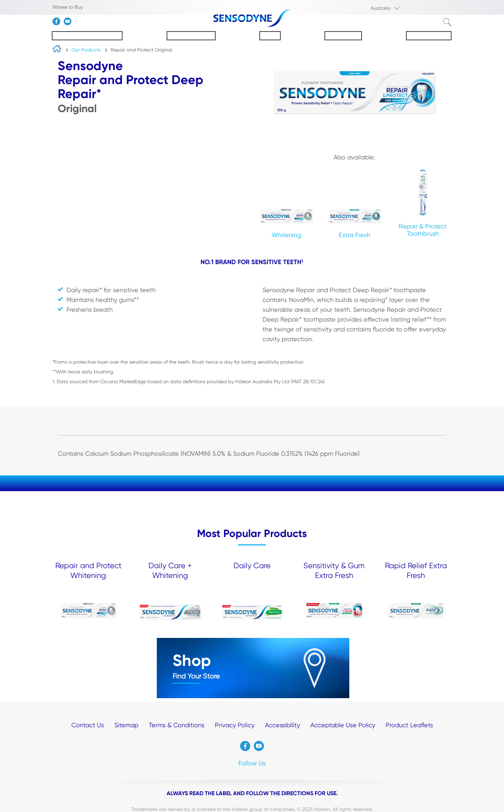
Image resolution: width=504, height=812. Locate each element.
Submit (447, 22)
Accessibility (282, 725)
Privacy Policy (235, 725)
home (57, 50)
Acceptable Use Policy (343, 725)
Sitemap (126, 725)
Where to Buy (68, 7)
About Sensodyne (191, 36)
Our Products (343, 36)
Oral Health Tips (429, 36)
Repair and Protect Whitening (88, 570)
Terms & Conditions (177, 725)
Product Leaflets (409, 725)
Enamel (270, 36)
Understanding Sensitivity (87, 36)
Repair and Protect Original (141, 50)
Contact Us (88, 725)
